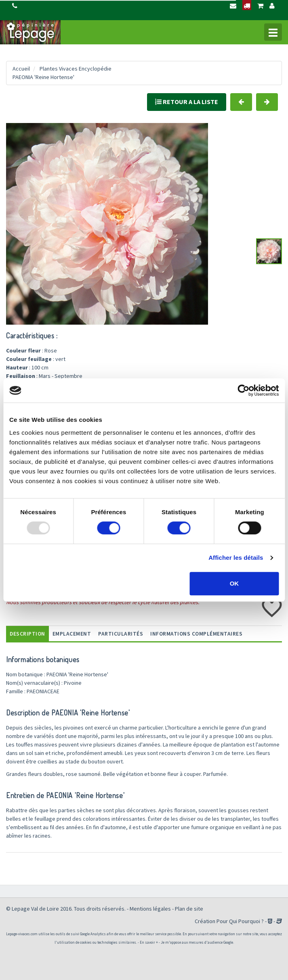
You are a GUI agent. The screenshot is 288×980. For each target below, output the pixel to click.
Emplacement (72, 634)
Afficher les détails (236, 558)
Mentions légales (150, 909)
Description (27, 634)
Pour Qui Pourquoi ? (240, 921)
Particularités (121, 634)
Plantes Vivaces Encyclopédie (76, 69)
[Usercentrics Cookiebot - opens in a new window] (243, 390)
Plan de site (189, 909)
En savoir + (149, 942)
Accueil (21, 69)
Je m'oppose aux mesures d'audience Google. (197, 942)
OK (234, 583)
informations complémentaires (196, 634)
